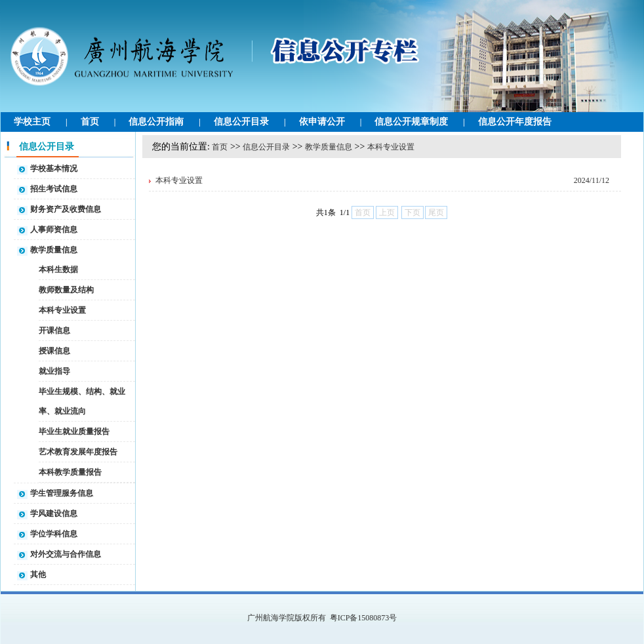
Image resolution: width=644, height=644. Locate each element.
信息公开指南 (156, 122)
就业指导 (54, 371)
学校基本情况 (54, 169)
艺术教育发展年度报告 (78, 452)
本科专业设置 (62, 310)
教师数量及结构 (66, 290)
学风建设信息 (54, 513)
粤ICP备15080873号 (364, 618)
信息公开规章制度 (411, 122)
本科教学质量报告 (70, 472)
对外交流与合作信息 (66, 554)
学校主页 (32, 122)
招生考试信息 (54, 189)
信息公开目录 (241, 122)
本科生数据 (58, 270)
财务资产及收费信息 (66, 209)
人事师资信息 (54, 230)
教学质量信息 (54, 250)
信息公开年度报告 (515, 122)
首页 (90, 122)
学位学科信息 (54, 534)
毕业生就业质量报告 (74, 432)
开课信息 (54, 331)
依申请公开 (322, 122)
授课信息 (54, 351)
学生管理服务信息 (62, 493)
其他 (38, 574)
